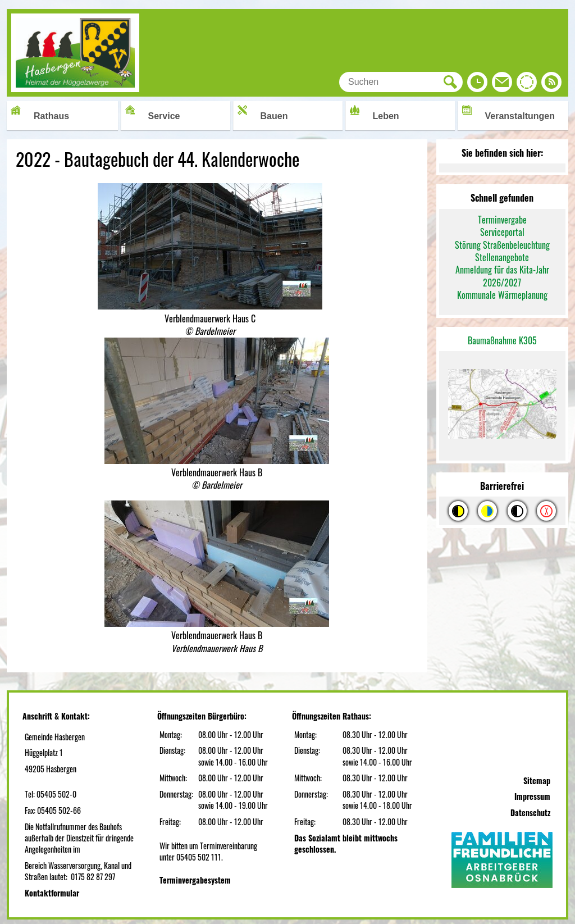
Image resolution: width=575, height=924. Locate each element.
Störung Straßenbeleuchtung (502, 245)
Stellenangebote (502, 257)
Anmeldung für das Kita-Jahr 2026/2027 (502, 276)
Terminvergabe (502, 220)
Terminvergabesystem (195, 880)
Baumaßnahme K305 (502, 340)
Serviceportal (502, 232)
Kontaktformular (52, 893)
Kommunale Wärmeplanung (502, 295)
